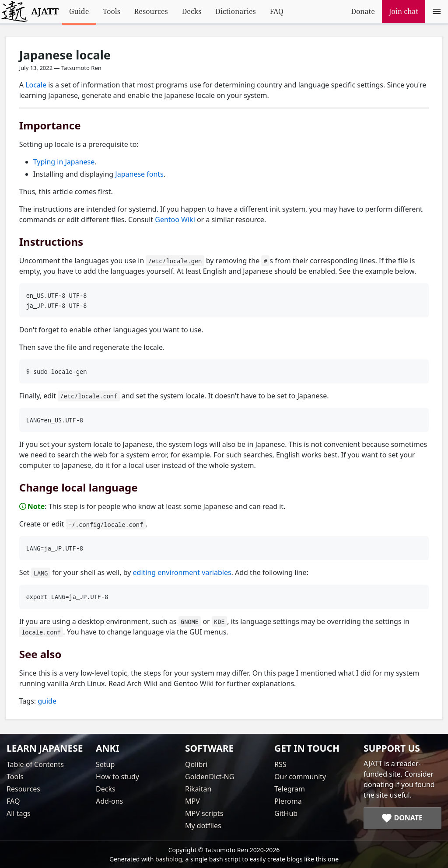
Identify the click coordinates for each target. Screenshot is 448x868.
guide (47, 701)
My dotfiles (203, 826)
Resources (151, 11)
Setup (105, 764)
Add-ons (109, 801)
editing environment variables (182, 572)
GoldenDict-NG (210, 777)
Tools (112, 11)
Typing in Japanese (64, 162)
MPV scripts (204, 813)
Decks (192, 11)
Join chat (404, 11)
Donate (363, 11)
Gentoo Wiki (175, 220)
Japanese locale (65, 55)
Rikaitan (198, 789)
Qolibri (196, 764)
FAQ (277, 11)
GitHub (286, 813)
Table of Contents (35, 764)
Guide (79, 11)
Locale (36, 85)
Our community (300, 777)
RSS (280, 764)
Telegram (290, 789)
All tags (19, 813)
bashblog (169, 859)
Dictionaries (235, 11)
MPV (192, 801)
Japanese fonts (139, 174)
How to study (117, 777)
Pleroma (288, 801)
